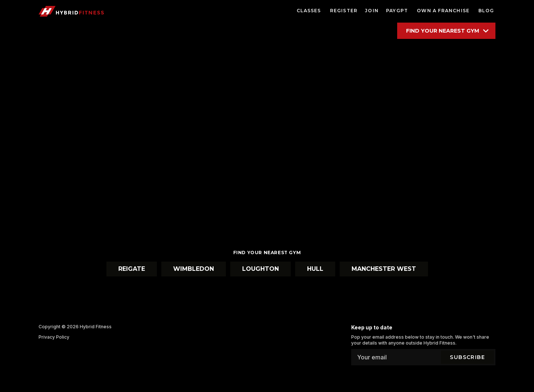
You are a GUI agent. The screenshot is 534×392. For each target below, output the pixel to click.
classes (309, 11)
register (344, 11)
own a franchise (443, 11)
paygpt (397, 11)
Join (372, 11)
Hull (315, 269)
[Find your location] (446, 31)
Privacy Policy (54, 337)
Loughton (261, 269)
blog (486, 11)
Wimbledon (194, 269)
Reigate (132, 269)
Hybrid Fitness (96, 327)
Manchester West (384, 269)
